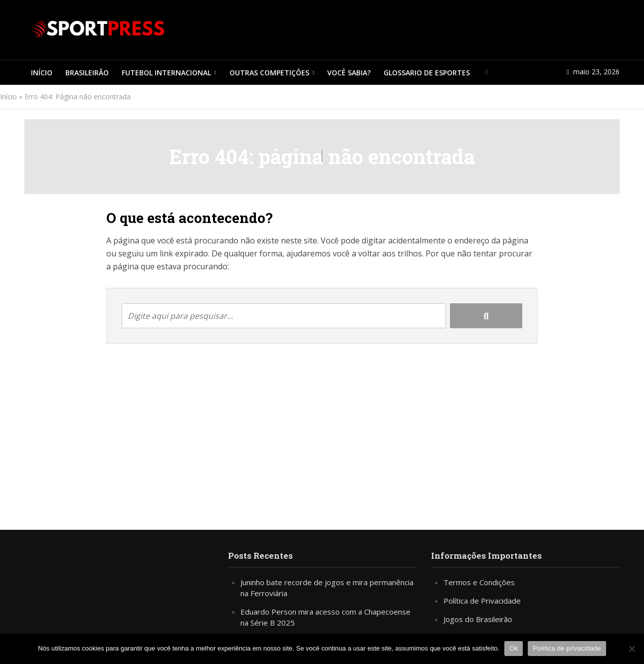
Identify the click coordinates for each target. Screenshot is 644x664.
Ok (514, 648)
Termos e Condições (479, 582)
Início (42, 73)
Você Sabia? (349, 73)
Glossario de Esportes (427, 73)
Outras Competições (269, 73)
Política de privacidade (567, 648)
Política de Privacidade (482, 601)
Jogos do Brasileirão (478, 619)
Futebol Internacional (166, 73)
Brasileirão (87, 73)
